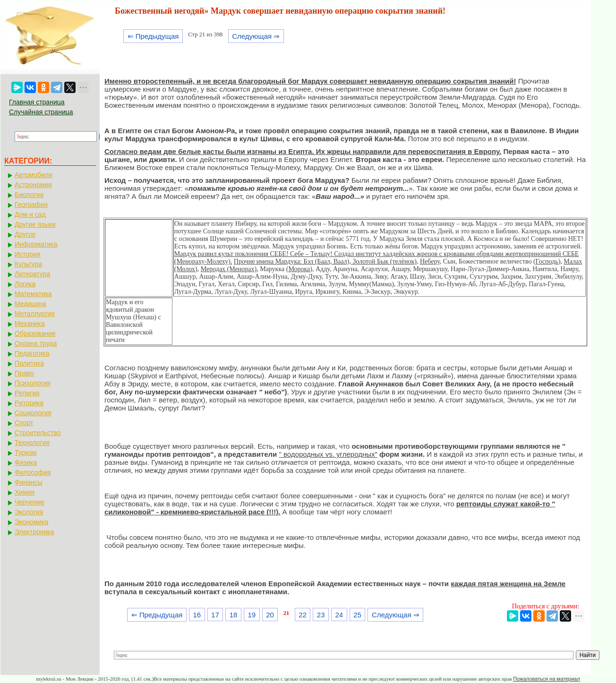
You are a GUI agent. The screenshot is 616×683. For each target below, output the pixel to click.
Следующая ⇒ (256, 36)
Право (24, 373)
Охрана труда (36, 343)
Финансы (29, 482)
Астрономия (33, 185)
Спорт (24, 423)
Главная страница (37, 102)
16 (197, 615)
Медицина (30, 304)
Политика (29, 363)
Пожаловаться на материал (546, 679)
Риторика (29, 403)
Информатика (36, 244)
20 (270, 615)
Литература (32, 274)
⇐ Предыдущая (153, 36)
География (31, 205)
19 (252, 615)
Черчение (30, 502)
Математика (33, 294)
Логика (25, 284)
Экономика (31, 522)
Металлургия (35, 314)
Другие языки (35, 224)
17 (215, 615)
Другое (25, 234)
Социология (33, 413)
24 (339, 615)
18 (234, 615)
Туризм (26, 452)
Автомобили (34, 175)
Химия (25, 492)
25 (357, 615)
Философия (33, 472)
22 (303, 615)
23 (321, 615)
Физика (26, 462)
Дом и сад (30, 214)
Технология (32, 443)
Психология (33, 383)
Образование (35, 333)
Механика (30, 324)
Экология (29, 512)
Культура (28, 264)
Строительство (38, 433)
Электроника (34, 532)
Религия (27, 393)
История (27, 254)
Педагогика (32, 353)
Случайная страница (41, 112)
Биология (29, 195)
